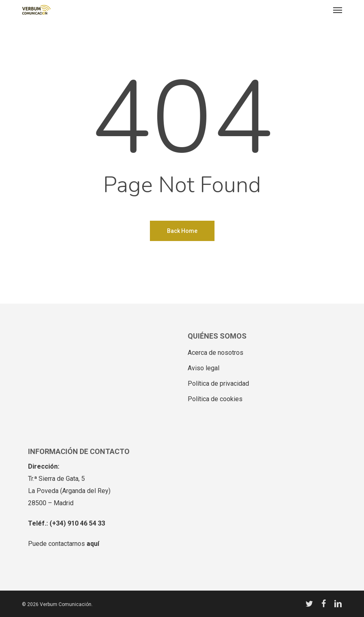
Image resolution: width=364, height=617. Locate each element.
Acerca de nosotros (216, 353)
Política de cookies (215, 399)
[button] (338, 10)
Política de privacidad (218, 383)
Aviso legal (204, 368)
